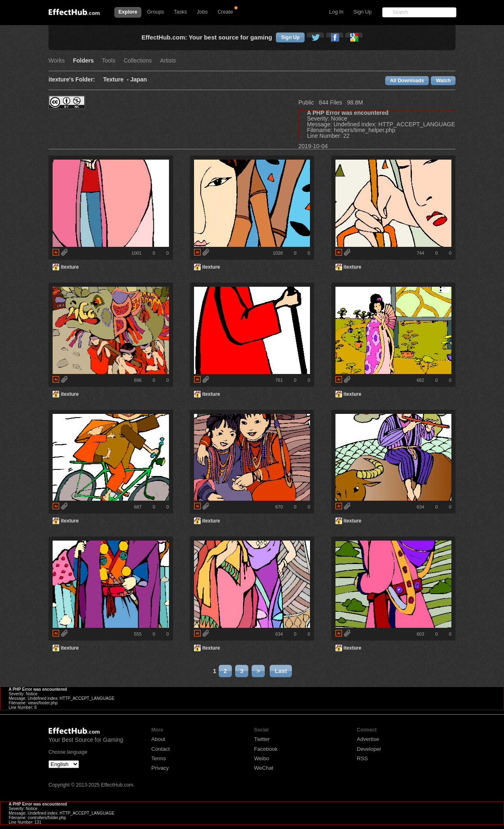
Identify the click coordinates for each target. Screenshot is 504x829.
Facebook (266, 749)
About (158, 739)
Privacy (160, 768)
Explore (128, 12)
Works (57, 61)
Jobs (202, 12)
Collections (138, 61)
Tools (109, 61)
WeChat (264, 768)
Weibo (262, 758)
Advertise (368, 739)
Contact (161, 749)
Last (281, 671)
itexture (70, 267)
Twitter (262, 739)
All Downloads (407, 81)
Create (225, 12)
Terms (158, 758)
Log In (336, 12)
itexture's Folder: (72, 80)
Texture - (117, 80)
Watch (443, 81)
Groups (156, 12)
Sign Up (363, 12)
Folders (83, 61)
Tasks (180, 12)
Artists (168, 61)
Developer (369, 749)
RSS (362, 758)
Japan (139, 80)
